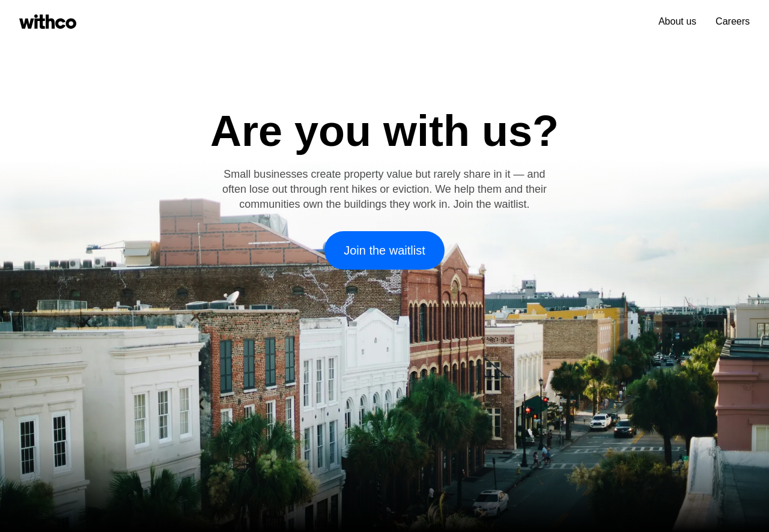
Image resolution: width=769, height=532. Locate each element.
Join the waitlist (384, 250)
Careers (733, 21)
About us (677, 21)
